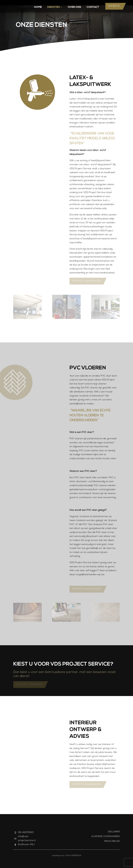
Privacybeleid (112, 841)
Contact (93, 7)
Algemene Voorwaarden (106, 836)
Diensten (54, 7)
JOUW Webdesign (73, 856)
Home (38, 7)
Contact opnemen (29, 684)
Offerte (114, 6)
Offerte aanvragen (87, 281)
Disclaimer (114, 832)
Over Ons (74, 7)
